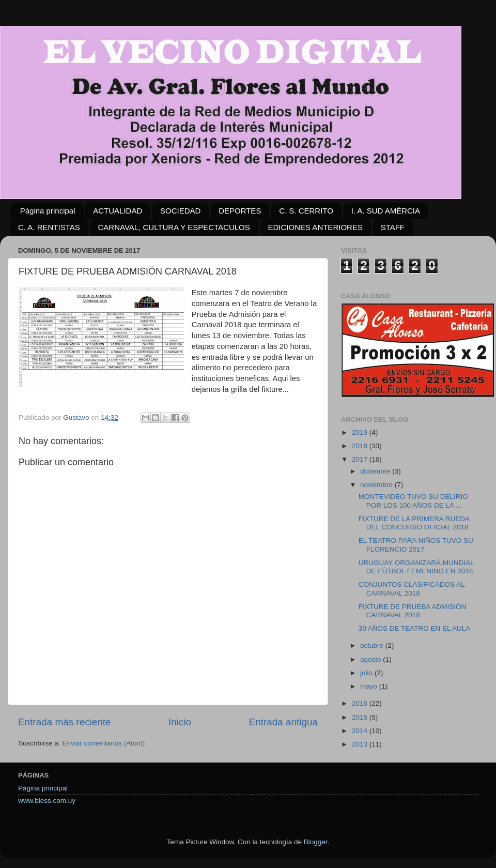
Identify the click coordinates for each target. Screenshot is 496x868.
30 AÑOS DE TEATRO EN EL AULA (415, 628)
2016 (361, 703)
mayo (370, 686)
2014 (361, 731)
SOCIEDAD (180, 211)
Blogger (316, 842)
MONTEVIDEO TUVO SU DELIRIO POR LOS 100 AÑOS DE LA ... (413, 501)
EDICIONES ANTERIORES (315, 227)
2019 (361, 432)
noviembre (377, 485)
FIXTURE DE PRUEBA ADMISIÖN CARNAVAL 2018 (413, 611)
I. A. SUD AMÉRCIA (386, 211)
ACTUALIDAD (118, 211)
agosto (371, 659)
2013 (361, 744)
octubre (373, 645)
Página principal (48, 211)
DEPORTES (240, 211)
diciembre (376, 471)
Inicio (180, 722)
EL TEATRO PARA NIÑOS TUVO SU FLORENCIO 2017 (416, 545)
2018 (361, 446)
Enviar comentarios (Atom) (104, 743)
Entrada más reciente (65, 722)
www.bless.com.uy (47, 801)
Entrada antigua (283, 722)
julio (367, 673)
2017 (361, 459)
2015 (361, 717)
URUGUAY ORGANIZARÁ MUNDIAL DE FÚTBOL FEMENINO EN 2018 (416, 567)
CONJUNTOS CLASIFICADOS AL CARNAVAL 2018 (412, 589)
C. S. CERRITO (306, 211)
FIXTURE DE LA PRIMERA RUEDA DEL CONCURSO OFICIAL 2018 (414, 523)
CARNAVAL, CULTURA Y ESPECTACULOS (174, 227)
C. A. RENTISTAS (49, 227)
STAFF (393, 227)
